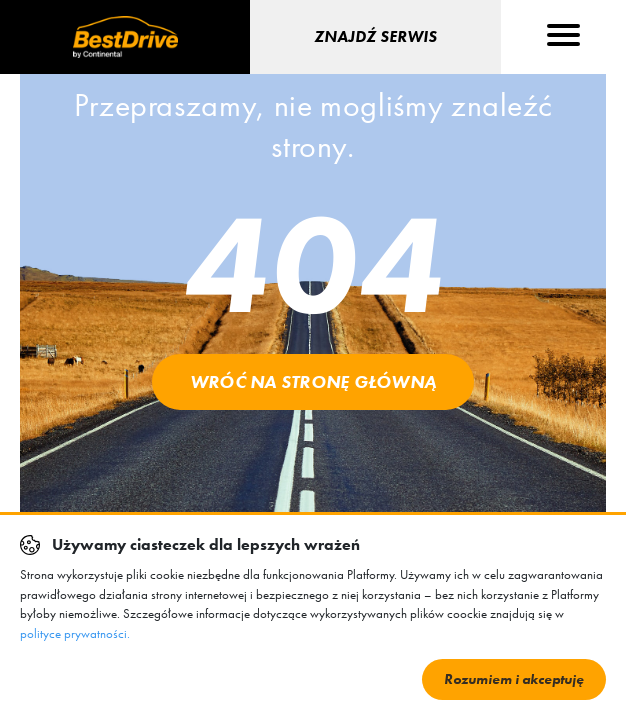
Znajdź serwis (375, 36)
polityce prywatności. (75, 633)
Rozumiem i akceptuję (514, 679)
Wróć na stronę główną (313, 381)
